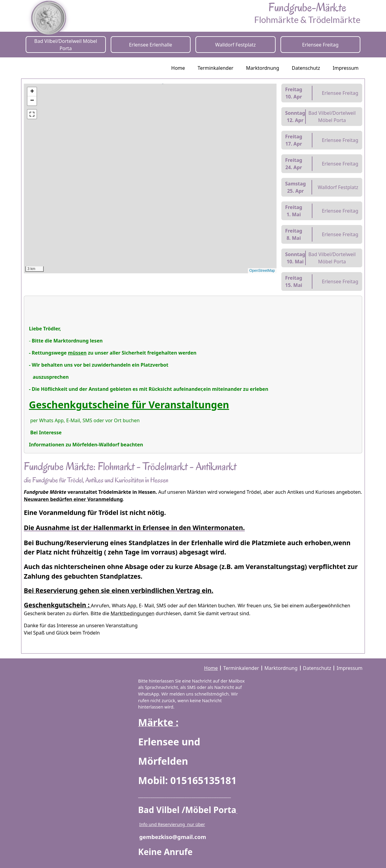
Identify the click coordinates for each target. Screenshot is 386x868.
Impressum (346, 68)
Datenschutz (306, 68)
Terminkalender (215, 68)
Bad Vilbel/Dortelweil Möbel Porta (66, 45)
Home (178, 68)
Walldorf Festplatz (235, 45)
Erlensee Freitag (320, 45)
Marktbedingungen (133, 613)
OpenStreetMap (262, 271)
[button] (137, 108)
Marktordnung (263, 68)
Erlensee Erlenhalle (151, 45)
